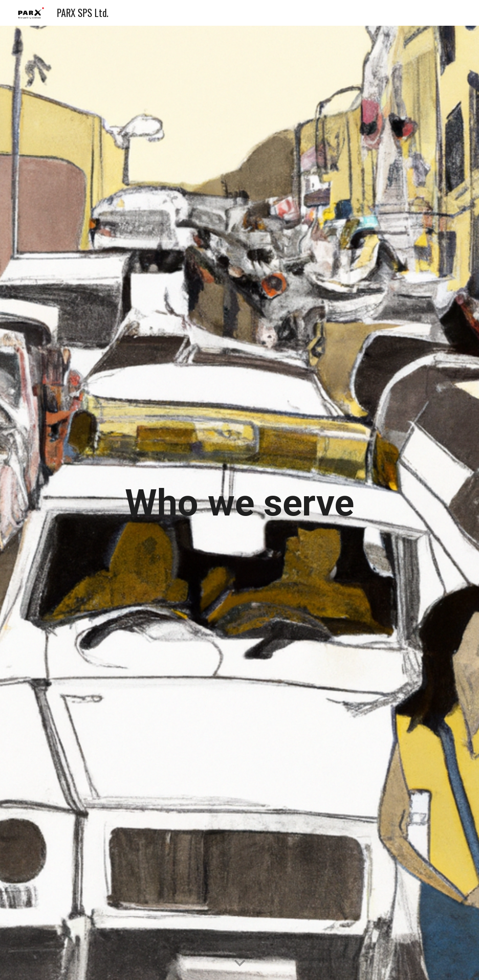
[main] (240, 503)
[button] (240, 963)
